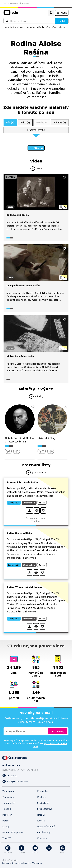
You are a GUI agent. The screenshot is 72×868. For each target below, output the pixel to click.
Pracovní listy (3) (36, 130)
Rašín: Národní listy (19, 533)
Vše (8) (10, 122)
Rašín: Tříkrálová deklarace (24, 587)
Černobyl (31, 27)
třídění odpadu (59, 27)
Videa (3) (25, 122)
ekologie (21, 27)
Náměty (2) (60, 122)
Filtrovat (38, 148)
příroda (40, 27)
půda (48, 27)
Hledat (62, 21)
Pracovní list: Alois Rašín (22, 482)
